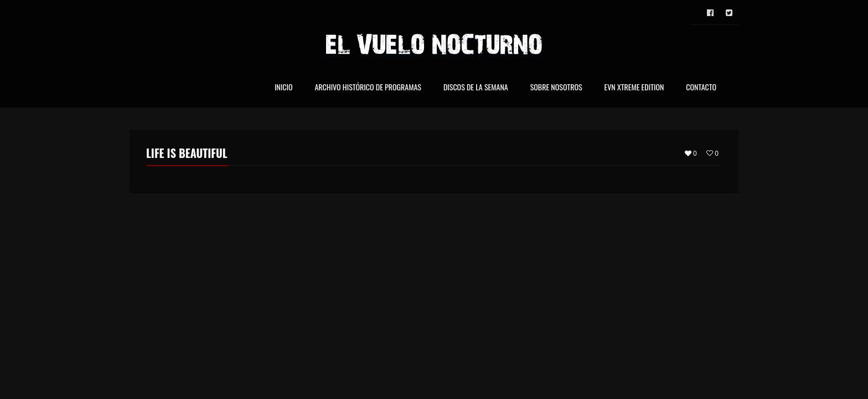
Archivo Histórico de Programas (368, 88)
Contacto (701, 88)
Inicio (284, 88)
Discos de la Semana (476, 88)
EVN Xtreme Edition (634, 88)
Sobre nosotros (556, 88)
